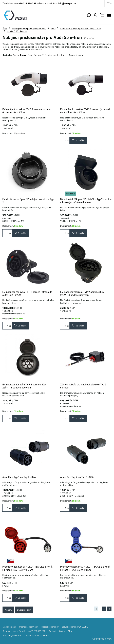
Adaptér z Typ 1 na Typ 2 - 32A (19, 477)
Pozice (23, 55)
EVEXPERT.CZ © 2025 (102, 639)
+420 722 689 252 (27, 3)
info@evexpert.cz (67, 3)
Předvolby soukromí (12, 635)
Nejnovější (39, 55)
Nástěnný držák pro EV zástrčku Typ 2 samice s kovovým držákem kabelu (86, 201)
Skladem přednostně (55, 55)
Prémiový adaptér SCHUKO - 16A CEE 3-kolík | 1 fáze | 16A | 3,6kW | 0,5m (85, 568)
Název (16, 55)
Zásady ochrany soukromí (37, 635)
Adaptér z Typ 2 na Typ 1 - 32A (77, 477)
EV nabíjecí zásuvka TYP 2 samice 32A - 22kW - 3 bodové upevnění (25, 386)
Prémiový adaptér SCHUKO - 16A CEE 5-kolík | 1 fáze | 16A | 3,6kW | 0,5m (27, 568)
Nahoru (8, 610)
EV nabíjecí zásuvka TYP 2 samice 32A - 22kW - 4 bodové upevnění (83, 294)
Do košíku (78, 140)
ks (65, 140)
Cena (30, 55)
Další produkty (24, 610)
